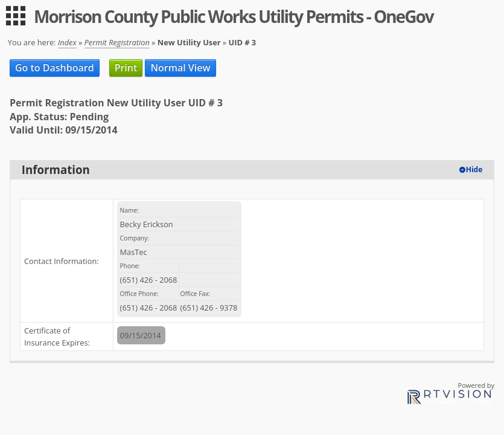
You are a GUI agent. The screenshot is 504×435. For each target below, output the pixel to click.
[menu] (16, 16)
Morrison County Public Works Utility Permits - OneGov (234, 16)
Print (126, 68)
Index (67, 42)
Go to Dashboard (55, 68)
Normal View (180, 68)
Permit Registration (117, 42)
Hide (474, 169)
